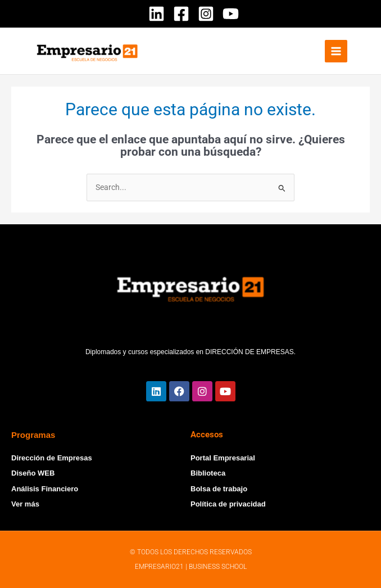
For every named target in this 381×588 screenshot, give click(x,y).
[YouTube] (231, 14)
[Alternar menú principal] (336, 51)
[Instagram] (206, 14)
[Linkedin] (157, 14)
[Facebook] (181, 14)
